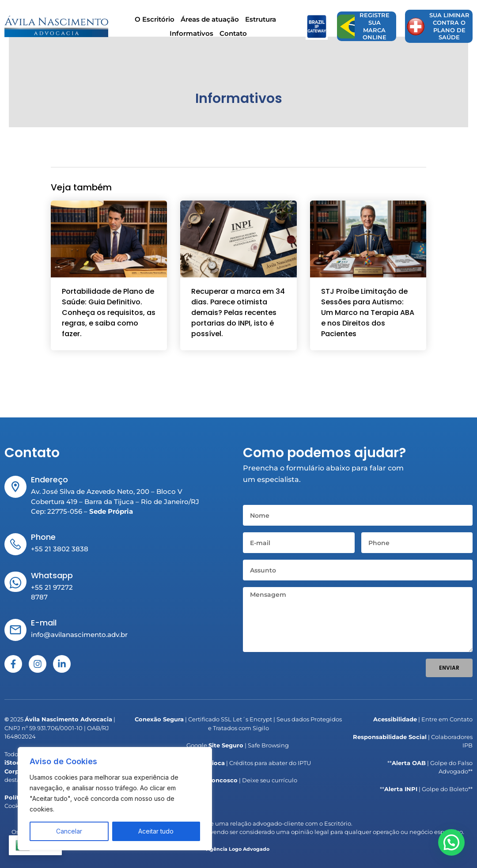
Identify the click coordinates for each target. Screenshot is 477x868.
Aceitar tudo (156, 831)
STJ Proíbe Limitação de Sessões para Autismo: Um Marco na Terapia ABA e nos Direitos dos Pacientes (368, 317)
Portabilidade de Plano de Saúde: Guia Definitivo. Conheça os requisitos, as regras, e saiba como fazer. (109, 317)
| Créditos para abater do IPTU (238, 763)
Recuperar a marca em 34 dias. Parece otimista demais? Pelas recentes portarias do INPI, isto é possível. (238, 317)
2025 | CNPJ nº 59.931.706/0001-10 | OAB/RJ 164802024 (60, 728)
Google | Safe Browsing (238, 745)
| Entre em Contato (423, 719)
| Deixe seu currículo (238, 780)
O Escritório (155, 21)
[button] (455, 852)
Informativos (191, 36)
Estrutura (261, 21)
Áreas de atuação (210, 21)
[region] (115, 799)
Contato (233, 36)
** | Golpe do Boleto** (426, 789)
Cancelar (69, 831)
